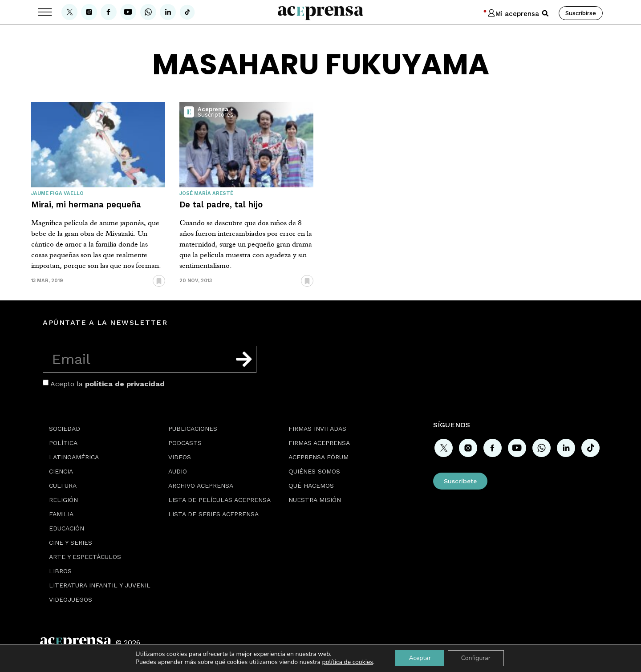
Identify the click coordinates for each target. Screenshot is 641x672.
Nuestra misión (315, 500)
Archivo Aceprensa (201, 486)
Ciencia (61, 471)
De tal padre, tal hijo (221, 204)
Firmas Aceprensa (319, 443)
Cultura (63, 486)
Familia (61, 514)
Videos (180, 457)
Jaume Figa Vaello (57, 193)
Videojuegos (71, 599)
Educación (67, 528)
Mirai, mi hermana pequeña (86, 204)
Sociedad (65, 429)
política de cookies (348, 662)
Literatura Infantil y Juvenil (100, 585)
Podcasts (185, 443)
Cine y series (71, 542)
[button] (545, 13)
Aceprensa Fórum (318, 457)
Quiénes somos (314, 471)
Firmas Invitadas (317, 429)
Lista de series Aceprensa (213, 514)
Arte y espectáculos (85, 557)
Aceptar (420, 658)
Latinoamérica (74, 457)
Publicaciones (193, 429)
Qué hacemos (311, 486)
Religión (63, 500)
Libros (60, 571)
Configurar (476, 658)
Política (63, 443)
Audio (178, 471)
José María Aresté (206, 193)
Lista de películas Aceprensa (219, 500)
